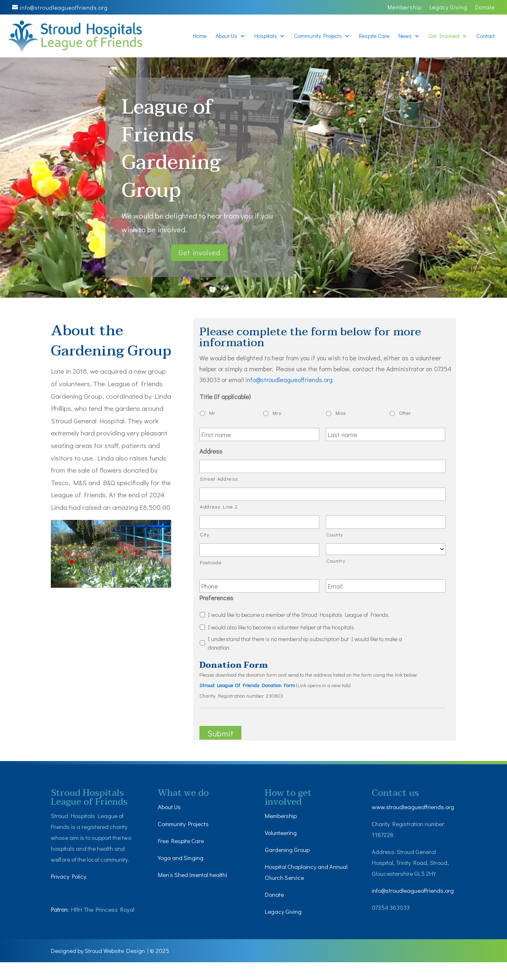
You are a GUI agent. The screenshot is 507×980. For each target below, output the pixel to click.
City (205, 534)
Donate (485, 8)
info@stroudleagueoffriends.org (414, 907)
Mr (212, 413)
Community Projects (318, 36)
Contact (486, 36)
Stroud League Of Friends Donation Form (247, 685)
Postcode (211, 562)
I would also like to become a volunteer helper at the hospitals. (282, 627)
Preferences (216, 598)
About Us (226, 36)
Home (200, 36)
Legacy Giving (448, 8)
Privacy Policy (70, 876)
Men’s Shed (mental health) (196, 875)
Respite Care (374, 36)
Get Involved (444, 36)
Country (336, 560)
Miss (340, 413)
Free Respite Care (183, 841)
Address (211, 451)
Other (405, 413)
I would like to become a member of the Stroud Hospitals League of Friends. (299, 615)
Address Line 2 (219, 506)
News (405, 36)
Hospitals (266, 36)
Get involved (199, 252)
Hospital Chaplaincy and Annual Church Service (298, 872)
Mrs (277, 413)
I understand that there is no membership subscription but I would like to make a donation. (305, 643)
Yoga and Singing (181, 858)
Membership (405, 8)
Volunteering (282, 833)
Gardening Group (288, 850)
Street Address (219, 478)
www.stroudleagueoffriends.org (414, 812)
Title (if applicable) (225, 397)
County (335, 534)
